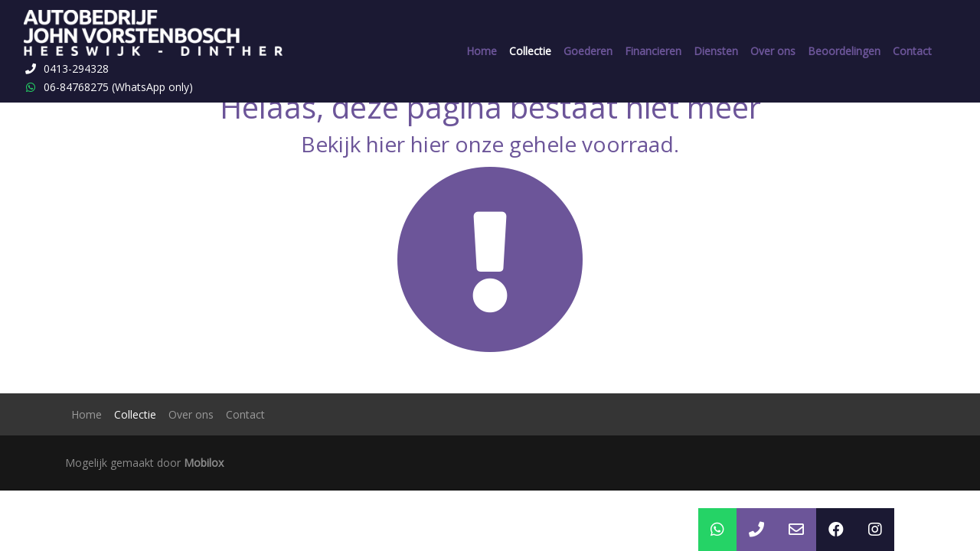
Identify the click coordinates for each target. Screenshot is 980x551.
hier (385, 144)
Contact (912, 51)
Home (482, 51)
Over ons (773, 51)
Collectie (530, 51)
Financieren (653, 51)
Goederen (588, 51)
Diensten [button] (716, 51)
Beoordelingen (844, 51)
